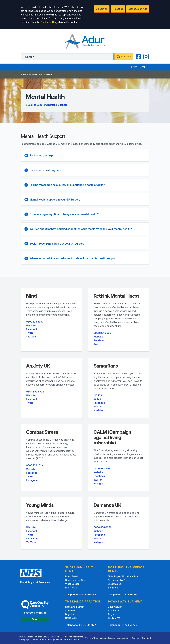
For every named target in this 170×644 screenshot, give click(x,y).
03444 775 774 (35, 392)
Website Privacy (108, 638)
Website (31, 325)
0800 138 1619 (34, 465)
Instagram (32, 480)
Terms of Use (92, 638)
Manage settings (138, 9)
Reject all (118, 9)
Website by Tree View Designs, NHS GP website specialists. (55, 637)
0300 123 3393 (35, 322)
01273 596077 (87, 625)
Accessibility (123, 638)
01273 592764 (130, 625)
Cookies (135, 638)
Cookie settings (50, 22)
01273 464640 (130, 595)
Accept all (102, 9)
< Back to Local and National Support (46, 105)
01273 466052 (87, 595)
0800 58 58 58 (102, 469)
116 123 (98, 395)
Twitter (30, 333)
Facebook (32, 329)
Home (23, 74)
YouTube (31, 337)
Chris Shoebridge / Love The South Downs (59, 639)
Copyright (146, 638)
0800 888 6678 (103, 527)
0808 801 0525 (102, 333)
